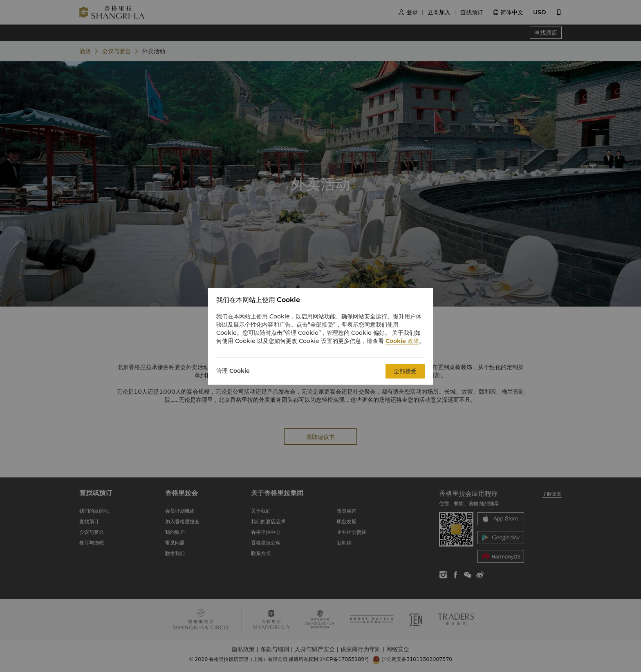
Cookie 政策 (402, 341)
